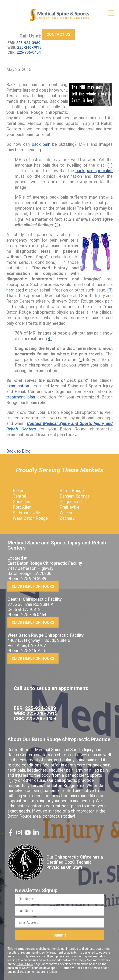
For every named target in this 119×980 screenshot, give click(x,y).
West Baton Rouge (30, 518)
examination (18, 386)
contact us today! (59, 816)
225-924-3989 (28, 43)
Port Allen (22, 507)
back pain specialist (94, 171)
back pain (41, 144)
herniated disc (20, 290)
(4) (49, 339)
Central (19, 496)
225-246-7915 (29, 48)
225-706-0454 (29, 52)
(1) (110, 165)
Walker (66, 513)
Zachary (67, 518)
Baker (18, 491)
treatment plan (21, 397)
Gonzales (21, 502)
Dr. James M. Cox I (70, 968)
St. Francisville (26, 513)
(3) (110, 290)
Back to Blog (18, 451)
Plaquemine (71, 502)
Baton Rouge (72, 491)
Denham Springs (75, 496)
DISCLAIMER (25, 964)
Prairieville (70, 507)
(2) (57, 225)
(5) (81, 359)
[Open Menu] (111, 13)
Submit (60, 935)
